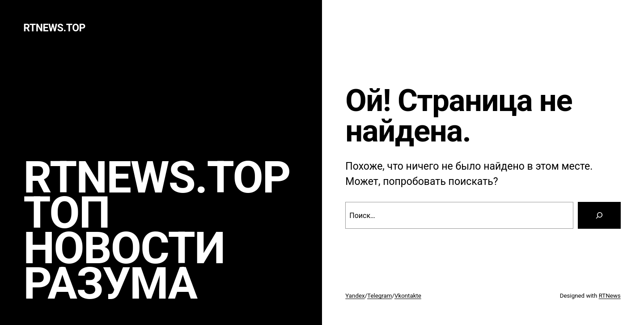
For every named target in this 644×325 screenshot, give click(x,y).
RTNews (610, 296)
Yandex (355, 296)
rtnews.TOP (54, 28)
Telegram (379, 296)
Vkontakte (408, 296)
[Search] (599, 215)
